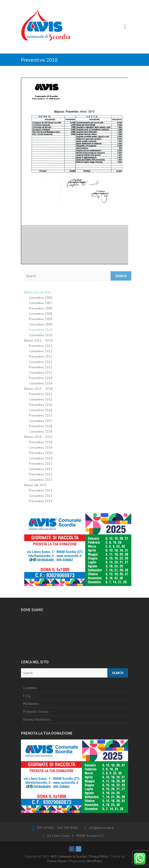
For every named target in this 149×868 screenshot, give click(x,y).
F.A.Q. (27, 696)
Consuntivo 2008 (41, 314)
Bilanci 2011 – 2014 (38, 340)
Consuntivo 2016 (41, 410)
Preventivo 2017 (41, 415)
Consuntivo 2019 (41, 448)
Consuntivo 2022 (41, 480)
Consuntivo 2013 (41, 373)
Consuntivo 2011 (41, 351)
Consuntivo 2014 (41, 383)
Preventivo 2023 (41, 490)
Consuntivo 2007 (41, 303)
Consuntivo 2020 (41, 458)
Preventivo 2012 (41, 356)
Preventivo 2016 (41, 405)
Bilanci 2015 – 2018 (38, 389)
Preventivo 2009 (41, 319)
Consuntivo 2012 (41, 362)
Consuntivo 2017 (41, 421)
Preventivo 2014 (41, 378)
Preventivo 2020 (41, 453)
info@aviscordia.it (101, 828)
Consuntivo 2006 (41, 298)
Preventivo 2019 (41, 442)
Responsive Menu (125, 27)
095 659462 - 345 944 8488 (57, 828)
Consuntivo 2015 (41, 399)
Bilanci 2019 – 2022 (38, 437)
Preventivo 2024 (41, 501)
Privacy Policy (98, 856)
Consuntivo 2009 (41, 324)
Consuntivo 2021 (41, 469)
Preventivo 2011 (41, 346)
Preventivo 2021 (41, 464)
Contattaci (30, 688)
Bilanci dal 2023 (36, 485)
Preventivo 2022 (41, 474)
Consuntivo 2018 (41, 431)
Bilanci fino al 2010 (38, 292)
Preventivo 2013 (41, 367)
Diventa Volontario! (37, 719)
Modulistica (31, 704)
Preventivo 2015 (41, 394)
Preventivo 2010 (41, 330)
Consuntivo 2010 (41, 335)
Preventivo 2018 (41, 426)
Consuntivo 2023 (41, 496)
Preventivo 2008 (41, 308)
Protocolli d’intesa (36, 712)
